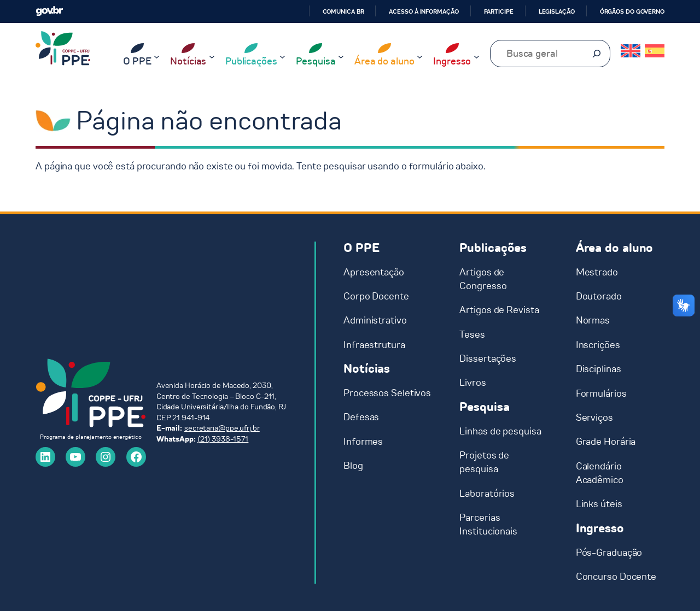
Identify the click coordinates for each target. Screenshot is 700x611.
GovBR (49, 11)
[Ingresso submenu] (477, 57)
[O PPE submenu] (157, 57)
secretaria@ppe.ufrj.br (222, 428)
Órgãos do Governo (632, 11)
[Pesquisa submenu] (341, 57)
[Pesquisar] (597, 54)
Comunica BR (343, 11)
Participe (499, 11)
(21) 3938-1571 (223, 439)
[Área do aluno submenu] (420, 57)
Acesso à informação (424, 11)
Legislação (557, 11)
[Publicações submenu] (282, 57)
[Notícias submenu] (212, 57)
